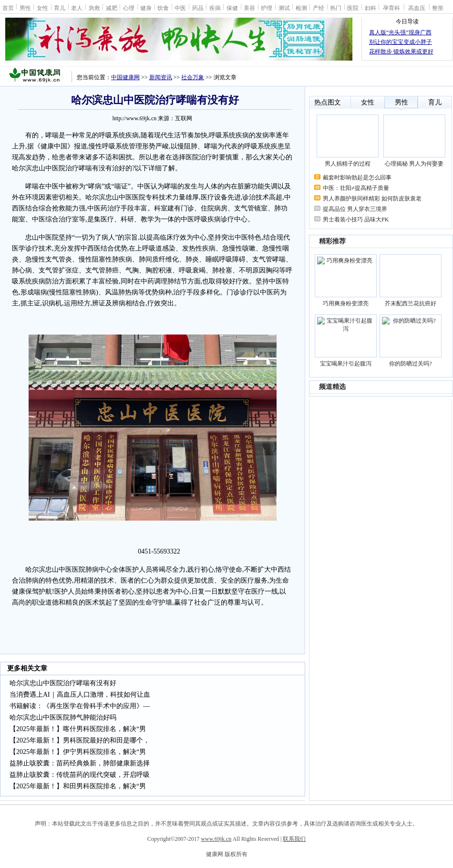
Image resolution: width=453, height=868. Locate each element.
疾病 (215, 8)
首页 (8, 8)
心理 (129, 8)
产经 (319, 8)
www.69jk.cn (216, 839)
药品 (198, 8)
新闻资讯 (161, 77)
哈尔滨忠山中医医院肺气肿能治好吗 (63, 717)
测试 (284, 8)
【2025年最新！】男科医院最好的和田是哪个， (80, 740)
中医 (180, 8)
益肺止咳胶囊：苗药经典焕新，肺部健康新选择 (80, 763)
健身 (146, 8)
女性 (42, 8)
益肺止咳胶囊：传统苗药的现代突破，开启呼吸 (80, 775)
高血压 (417, 8)
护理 (267, 8)
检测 (301, 8)
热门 (336, 8)
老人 (77, 8)
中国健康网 (125, 77)
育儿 (60, 8)
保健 (232, 8)
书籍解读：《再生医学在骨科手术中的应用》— (80, 706)
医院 (353, 8)
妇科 (371, 8)
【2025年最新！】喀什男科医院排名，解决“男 (78, 729)
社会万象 (193, 77)
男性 (25, 8)
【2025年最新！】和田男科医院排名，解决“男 (78, 786)
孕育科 (391, 8)
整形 (438, 8)
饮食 (163, 8)
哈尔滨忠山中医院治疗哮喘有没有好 (63, 683)
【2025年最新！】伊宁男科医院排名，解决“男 (78, 752)
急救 (94, 8)
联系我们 (294, 839)
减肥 (112, 8)
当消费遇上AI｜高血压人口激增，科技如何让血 (80, 695)
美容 (249, 8)
